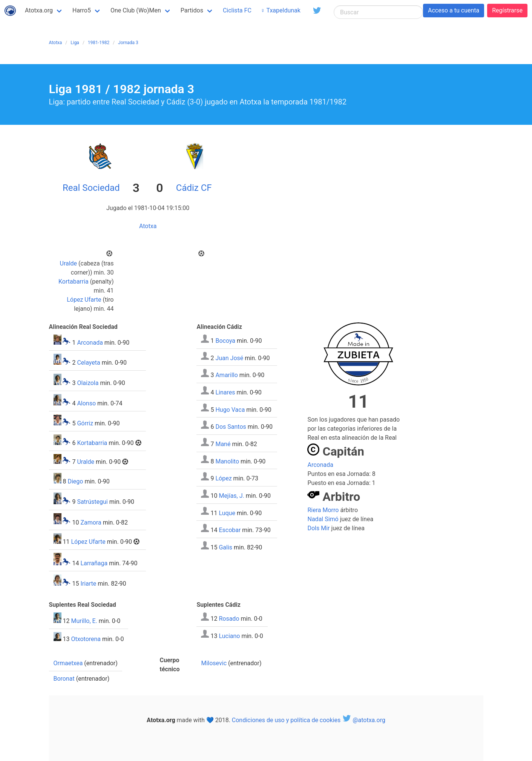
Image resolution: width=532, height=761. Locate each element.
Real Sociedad (91, 188)
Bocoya (225, 341)
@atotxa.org (364, 720)
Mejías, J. (231, 496)
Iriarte (88, 584)
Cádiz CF (194, 188)
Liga (75, 43)
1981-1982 (99, 43)
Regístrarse (507, 10)
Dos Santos (231, 427)
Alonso (86, 403)
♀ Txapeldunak (281, 10)
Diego (75, 481)
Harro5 (82, 10)
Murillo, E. (84, 621)
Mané (223, 444)
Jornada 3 (128, 43)
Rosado (229, 619)
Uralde (69, 263)
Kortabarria (74, 282)
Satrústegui (92, 502)
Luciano (229, 636)
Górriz (85, 423)
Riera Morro (323, 510)
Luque (227, 513)
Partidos (192, 10)
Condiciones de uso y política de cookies (286, 720)
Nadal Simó (323, 519)
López (223, 478)
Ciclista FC (237, 10)
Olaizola (88, 383)
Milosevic (214, 663)
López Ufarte (84, 300)
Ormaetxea (68, 663)
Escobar (230, 530)
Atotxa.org (39, 10)
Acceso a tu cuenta (454, 10)
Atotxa (56, 43)
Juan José (229, 358)
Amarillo (226, 375)
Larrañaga (94, 563)
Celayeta (88, 363)
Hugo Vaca (230, 409)
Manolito (227, 461)
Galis (225, 547)
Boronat (64, 679)
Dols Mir (318, 528)
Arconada (90, 343)
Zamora (91, 522)
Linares (225, 392)
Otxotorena (86, 639)
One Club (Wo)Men (136, 10)
